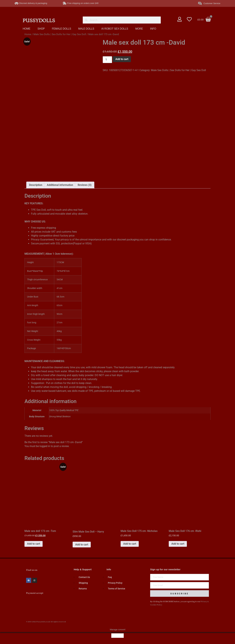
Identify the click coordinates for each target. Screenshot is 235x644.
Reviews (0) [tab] (85, 185)
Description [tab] (36, 185)
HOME (27, 29)
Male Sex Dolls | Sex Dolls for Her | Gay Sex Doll (60, 34)
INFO (153, 29)
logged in (45, 446)
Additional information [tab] (60, 185)
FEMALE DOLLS (61, 29)
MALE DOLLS (86, 29)
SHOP (41, 29)
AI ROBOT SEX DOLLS (115, 29)
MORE (139, 29)
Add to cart (122, 59)
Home (28, 34)
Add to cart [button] (34, 544)
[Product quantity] (107, 60)
